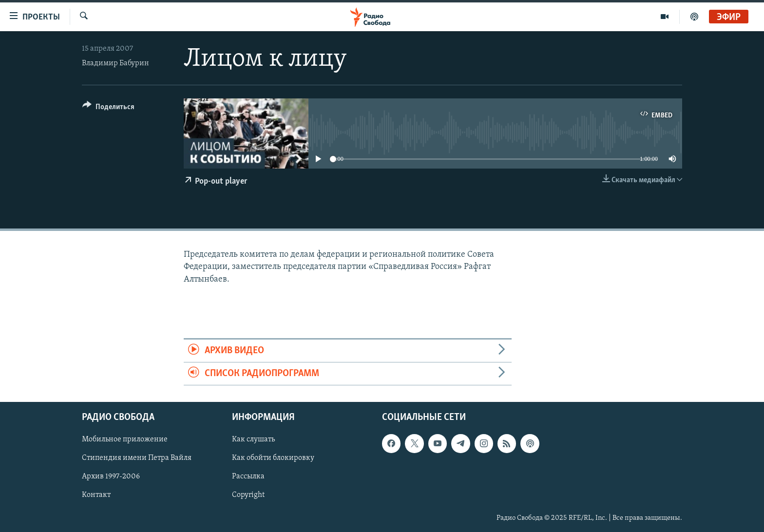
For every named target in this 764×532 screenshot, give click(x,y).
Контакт (96, 495)
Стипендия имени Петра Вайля (137, 458)
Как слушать (253, 440)
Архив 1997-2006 (111, 477)
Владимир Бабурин (115, 63)
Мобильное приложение (125, 440)
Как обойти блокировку (273, 458)
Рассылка (248, 477)
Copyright (248, 495)
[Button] (108, 108)
